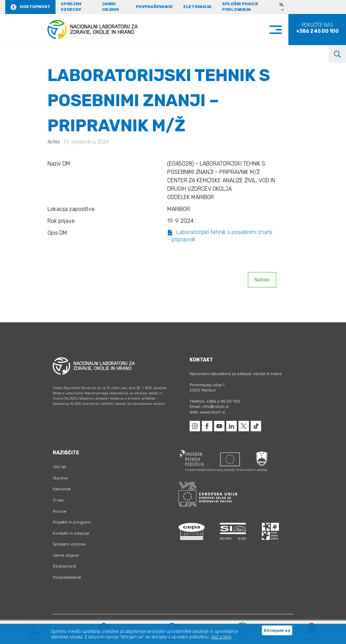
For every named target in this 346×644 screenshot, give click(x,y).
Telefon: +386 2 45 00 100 (215, 401)
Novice (60, 511)
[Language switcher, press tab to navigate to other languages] (285, 7)
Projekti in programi (72, 522)
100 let (59, 467)
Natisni (262, 280)
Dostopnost (35, 7)
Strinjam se (277, 630)
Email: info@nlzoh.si (209, 407)
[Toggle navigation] (283, 30)
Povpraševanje (154, 7)
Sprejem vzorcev (71, 7)
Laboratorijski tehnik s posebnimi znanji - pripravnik (220, 236)
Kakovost (62, 489)
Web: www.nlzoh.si (207, 412)
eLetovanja (197, 7)
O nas (58, 500)
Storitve (60, 478)
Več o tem (221, 637)
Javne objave (110, 7)
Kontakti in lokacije (71, 533)
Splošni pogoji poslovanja (240, 7)
